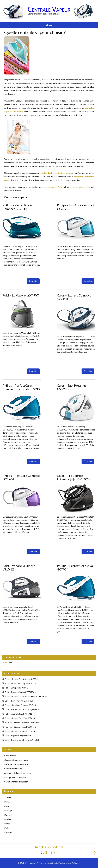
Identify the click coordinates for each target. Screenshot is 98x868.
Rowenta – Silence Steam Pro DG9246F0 (22, 723)
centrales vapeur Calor (80, 187)
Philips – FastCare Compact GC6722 (76, 207)
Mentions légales (65, 863)
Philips (7, 824)
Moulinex (8, 819)
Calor (7, 806)
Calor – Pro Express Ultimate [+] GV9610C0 (73, 477)
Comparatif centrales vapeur (16, 760)
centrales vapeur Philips (53, 187)
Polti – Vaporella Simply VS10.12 (19, 567)
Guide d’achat (10, 756)
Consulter (33, 281)
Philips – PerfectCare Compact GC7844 (17, 207)
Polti (6, 828)
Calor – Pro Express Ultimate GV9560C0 (22, 740)
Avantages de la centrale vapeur (18, 773)
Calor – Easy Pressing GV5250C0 (71, 387)
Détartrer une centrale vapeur (17, 764)
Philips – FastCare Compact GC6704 (21, 477)
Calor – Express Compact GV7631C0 (20, 736)
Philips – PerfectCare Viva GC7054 (75, 567)
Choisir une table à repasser (16, 782)
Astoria (8, 797)
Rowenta (8, 832)
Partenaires (76, 863)
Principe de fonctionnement (16, 777)
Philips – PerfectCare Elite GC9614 (20, 731)
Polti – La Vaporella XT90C (21, 295)
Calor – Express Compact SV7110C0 (74, 297)
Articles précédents (49, 847)
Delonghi (8, 810)
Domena (8, 815)
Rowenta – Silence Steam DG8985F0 (20, 727)
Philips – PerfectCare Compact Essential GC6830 (21, 387)
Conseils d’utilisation (13, 769)
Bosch (7, 802)
